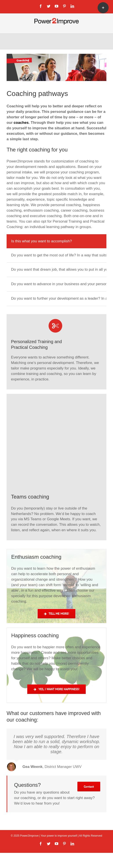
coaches (21, 123)
